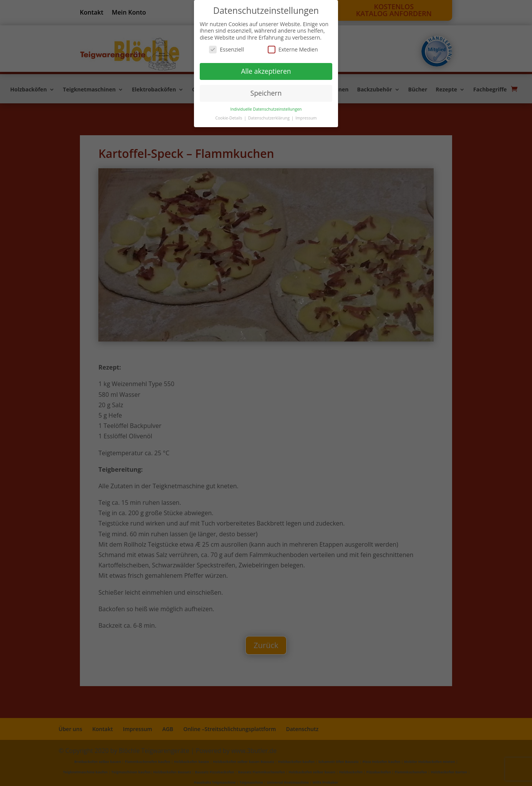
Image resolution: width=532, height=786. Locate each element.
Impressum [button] (306, 118)
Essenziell (226, 49)
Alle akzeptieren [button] (266, 71)
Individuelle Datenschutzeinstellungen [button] (266, 109)
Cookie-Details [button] (229, 118)
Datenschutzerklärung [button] (269, 118)
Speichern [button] (266, 93)
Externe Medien (293, 49)
